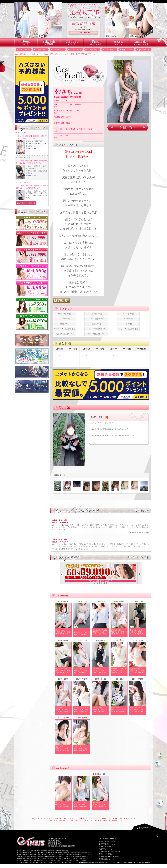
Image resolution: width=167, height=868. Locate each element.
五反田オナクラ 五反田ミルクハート (110, 852)
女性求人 (70, 820)
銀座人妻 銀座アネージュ (107, 844)
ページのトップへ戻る (148, 827)
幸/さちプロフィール (88, 54)
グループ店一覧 (76, 50)
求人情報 (110, 50)
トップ (66, 54)
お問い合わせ (144, 50)
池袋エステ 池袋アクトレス (108, 842)
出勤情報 (59, 818)
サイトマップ (127, 50)
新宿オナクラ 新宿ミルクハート (109, 854)
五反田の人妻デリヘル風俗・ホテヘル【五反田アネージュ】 (38, 54)
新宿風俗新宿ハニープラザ (107, 859)
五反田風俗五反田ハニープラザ (109, 857)
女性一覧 (74, 54)
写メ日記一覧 (91, 820)
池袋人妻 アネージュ (106, 849)
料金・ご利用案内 (78, 818)
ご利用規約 (93, 50)
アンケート (59, 50)
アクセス (89, 818)
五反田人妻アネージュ (39, 818)
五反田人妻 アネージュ (106, 847)
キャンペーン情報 (100, 818)
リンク (120, 820)
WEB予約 (112, 820)
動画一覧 (41, 50)
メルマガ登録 (24, 50)
